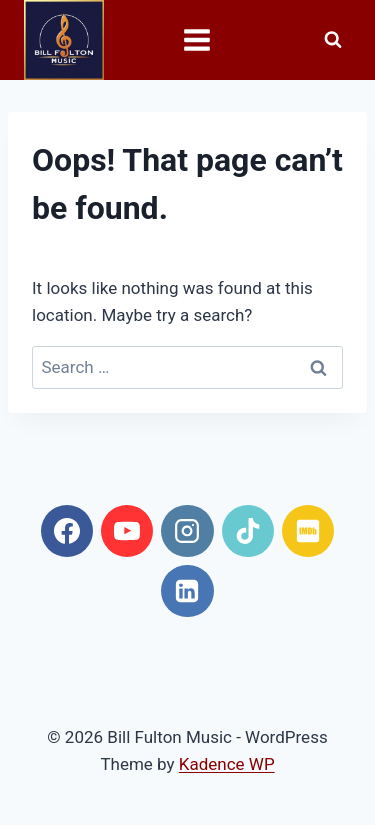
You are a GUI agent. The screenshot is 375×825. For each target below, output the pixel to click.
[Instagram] (187, 531)
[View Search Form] (333, 40)
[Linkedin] (187, 591)
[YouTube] (127, 531)
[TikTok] (248, 531)
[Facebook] (67, 531)
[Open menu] (187, 39)
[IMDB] (308, 531)
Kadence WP (227, 764)
